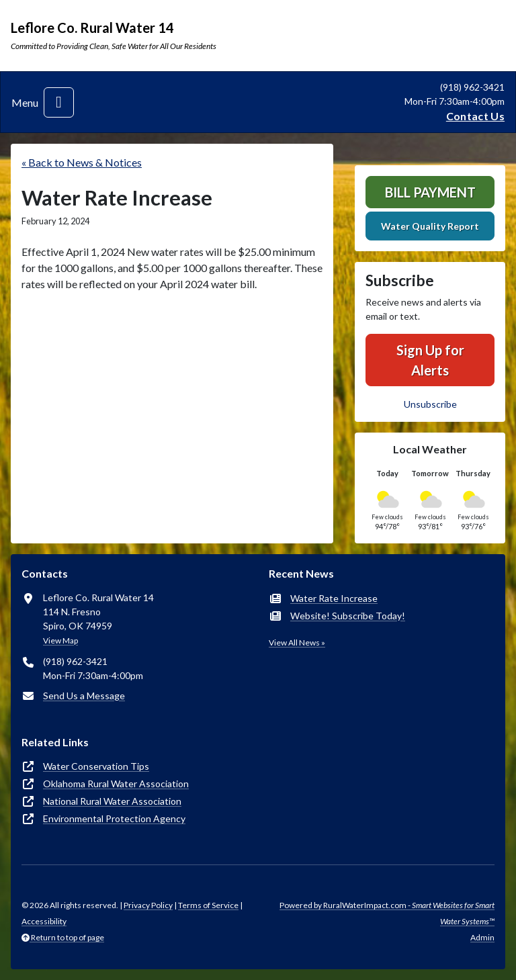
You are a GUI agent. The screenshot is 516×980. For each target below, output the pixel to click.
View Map (60, 640)
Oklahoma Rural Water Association (116, 784)
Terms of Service (208, 905)
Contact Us (475, 116)
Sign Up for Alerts (430, 360)
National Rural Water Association (112, 801)
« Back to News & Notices (82, 162)
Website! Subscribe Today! (348, 616)
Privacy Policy (148, 905)
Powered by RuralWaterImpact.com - (387, 913)
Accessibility (44, 921)
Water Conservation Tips (96, 766)
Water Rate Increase (334, 598)
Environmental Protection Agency (114, 818)
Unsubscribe (430, 404)
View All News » (297, 642)
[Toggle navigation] (59, 102)
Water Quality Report (430, 226)
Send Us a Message (84, 696)
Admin (482, 937)
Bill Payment (430, 192)
